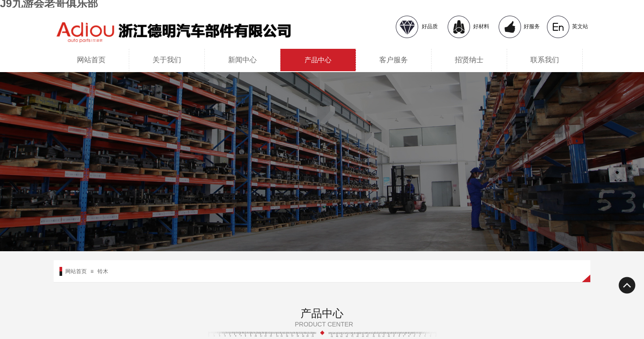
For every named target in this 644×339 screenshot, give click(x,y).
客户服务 (394, 60)
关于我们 (167, 60)
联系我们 (545, 60)
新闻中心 (242, 60)
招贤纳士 (469, 60)
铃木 (103, 271)
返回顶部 (627, 285)
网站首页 (91, 60)
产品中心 (318, 60)
